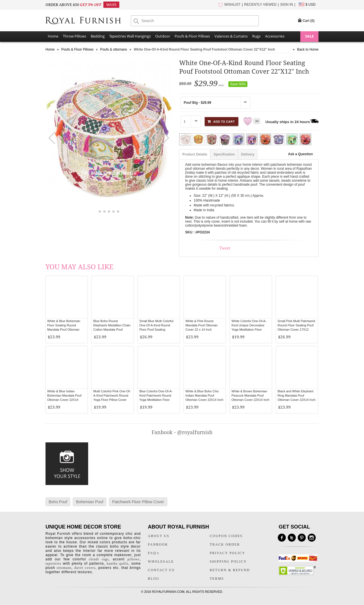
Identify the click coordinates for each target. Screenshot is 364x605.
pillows (133, 559)
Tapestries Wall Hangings (130, 36)
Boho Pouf (58, 502)
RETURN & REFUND (230, 570)
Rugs (256, 36)
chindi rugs (99, 559)
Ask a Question (300, 154)
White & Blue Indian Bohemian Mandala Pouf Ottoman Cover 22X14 (64, 395)
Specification (224, 154)
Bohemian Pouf (90, 502)
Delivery (248, 154)
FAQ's (154, 553)
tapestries (53, 563)
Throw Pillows (75, 36)
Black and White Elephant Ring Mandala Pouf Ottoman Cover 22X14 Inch (296, 395)
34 (257, 121)
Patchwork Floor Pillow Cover (138, 502)
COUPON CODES (226, 536)
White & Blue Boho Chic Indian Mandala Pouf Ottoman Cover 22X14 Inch (204, 395)
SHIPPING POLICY (228, 562)
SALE (309, 36)
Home (53, 36)
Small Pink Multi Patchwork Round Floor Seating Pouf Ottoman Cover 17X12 (296, 325)
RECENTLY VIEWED (260, 5)
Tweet (225, 248)
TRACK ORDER (225, 544)
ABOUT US (159, 536)
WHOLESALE (161, 562)
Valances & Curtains (231, 36)
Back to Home (308, 49)
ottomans (64, 568)
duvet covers (85, 568)
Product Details (195, 154)
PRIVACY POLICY (228, 553)
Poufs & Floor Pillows (192, 36)
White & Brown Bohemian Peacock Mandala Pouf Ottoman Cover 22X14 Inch (250, 395)
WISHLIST (232, 5)
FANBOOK (158, 544)
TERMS (217, 579)
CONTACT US (161, 570)
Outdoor (163, 36)
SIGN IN (287, 5)
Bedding (98, 36)
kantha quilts (117, 563)
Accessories (275, 36)
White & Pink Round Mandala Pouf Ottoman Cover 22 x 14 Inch (201, 325)
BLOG (154, 579)
